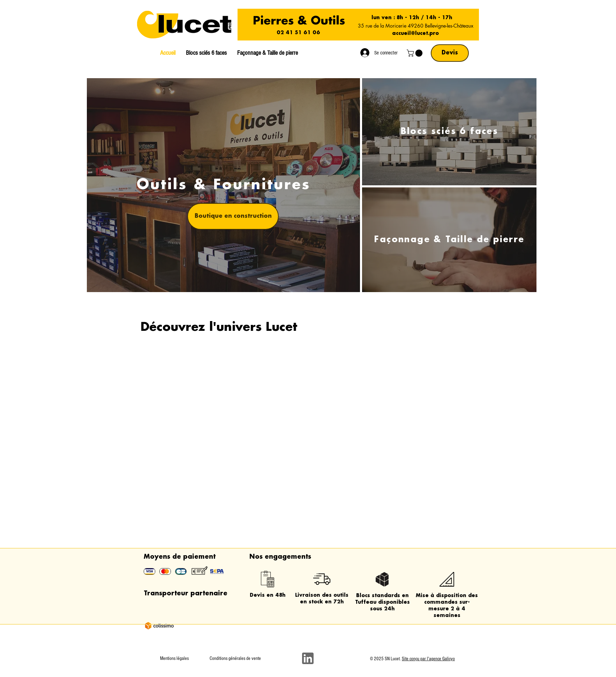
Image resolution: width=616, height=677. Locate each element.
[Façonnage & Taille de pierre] (449, 240)
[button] (415, 53)
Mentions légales (174, 659)
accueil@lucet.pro (415, 34)
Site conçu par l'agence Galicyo (428, 659)
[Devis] (450, 53)
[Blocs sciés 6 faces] (449, 132)
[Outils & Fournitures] (223, 185)
